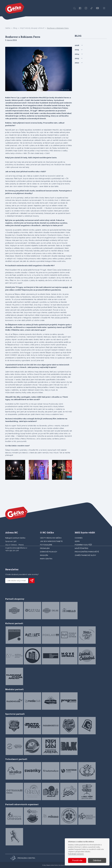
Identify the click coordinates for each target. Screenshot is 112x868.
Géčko (8, 28)
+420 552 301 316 (12, 550)
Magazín (44, 555)
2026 (77, 45)
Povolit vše (77, 860)
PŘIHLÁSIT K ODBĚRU (32, 581)
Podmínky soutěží (83, 545)
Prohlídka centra (23, 858)
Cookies (79, 538)
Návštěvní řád (82, 548)
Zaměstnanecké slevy (85, 555)
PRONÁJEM (45, 548)
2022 (77, 63)
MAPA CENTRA (46, 559)
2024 (77, 54)
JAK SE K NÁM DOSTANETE (51, 541)
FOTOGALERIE (46, 545)
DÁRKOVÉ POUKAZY (49, 552)
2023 (77, 58)
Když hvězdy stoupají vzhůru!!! (32, 28)
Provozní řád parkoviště (87, 552)
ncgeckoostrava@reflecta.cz (16, 548)
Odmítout (97, 860)
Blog (15, 28)
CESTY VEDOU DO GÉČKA (51, 538)
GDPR (77, 541)
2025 (77, 50)
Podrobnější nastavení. (76, 854)
